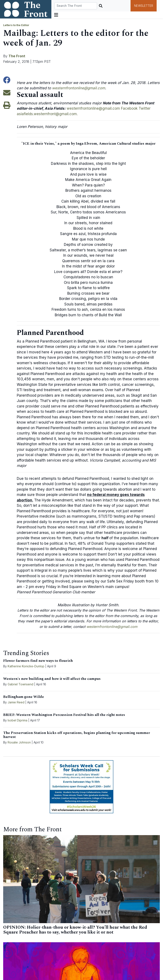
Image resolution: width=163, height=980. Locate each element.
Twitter (145, 108)
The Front (17, 56)
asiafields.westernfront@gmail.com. (47, 114)
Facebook (129, 108)
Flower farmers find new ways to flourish (38, 661)
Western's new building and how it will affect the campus (52, 679)
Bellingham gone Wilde (24, 697)
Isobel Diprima (18, 720)
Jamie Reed (16, 702)
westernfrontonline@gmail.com (79, 88)
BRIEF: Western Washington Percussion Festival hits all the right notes (64, 715)
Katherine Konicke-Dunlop (26, 666)
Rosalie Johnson (19, 742)
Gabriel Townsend (20, 684)
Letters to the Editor (16, 25)
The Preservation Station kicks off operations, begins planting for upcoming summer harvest (77, 735)
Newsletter (144, 6)
